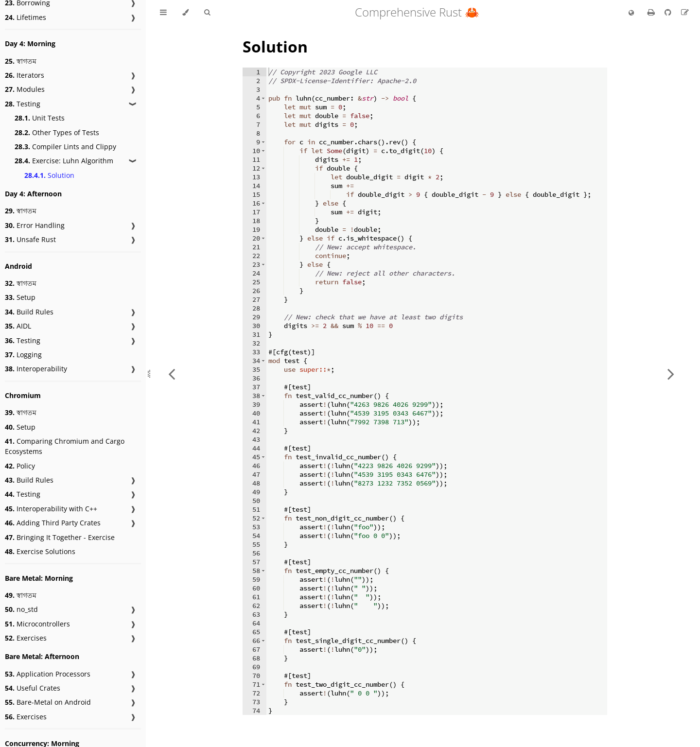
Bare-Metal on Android (48, 702)
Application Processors (48, 674)
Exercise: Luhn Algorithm (64, 161)
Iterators (25, 75)
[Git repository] (669, 12)
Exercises (26, 638)
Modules (25, 89)
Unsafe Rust (30, 239)
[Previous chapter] (172, 373)
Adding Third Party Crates (53, 523)
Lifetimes (26, 17)
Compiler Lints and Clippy (65, 147)
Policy (20, 466)
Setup (20, 297)
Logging (23, 355)
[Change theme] (185, 13)
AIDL (18, 326)
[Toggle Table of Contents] (163, 13)
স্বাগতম (21, 61)
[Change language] (631, 13)
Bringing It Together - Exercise (60, 537)
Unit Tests (40, 118)
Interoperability (36, 369)
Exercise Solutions (40, 551)
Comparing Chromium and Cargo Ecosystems (65, 446)
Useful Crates (33, 688)
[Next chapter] (671, 373)
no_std (21, 609)
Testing (23, 104)
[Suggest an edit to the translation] (685, 12)
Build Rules (29, 312)
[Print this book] (652, 12)
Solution (49, 175)
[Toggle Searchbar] (207, 13)
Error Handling (35, 225)
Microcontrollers (37, 624)
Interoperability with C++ (51, 509)
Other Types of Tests (57, 132)
